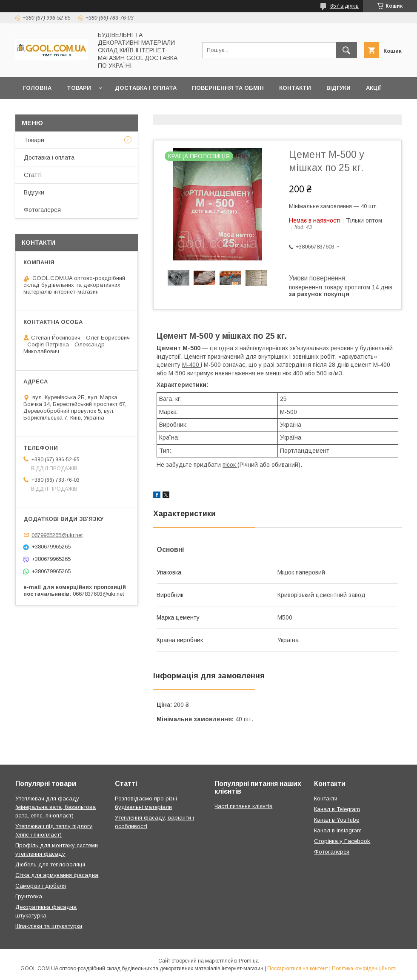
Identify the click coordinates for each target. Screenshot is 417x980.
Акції (373, 88)
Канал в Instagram (338, 830)
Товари (79, 88)
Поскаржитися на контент (298, 969)
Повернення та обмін (228, 88)
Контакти (295, 88)
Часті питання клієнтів (243, 806)
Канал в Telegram (337, 809)
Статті (33, 175)
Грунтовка (29, 896)
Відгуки (338, 88)
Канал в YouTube (337, 820)
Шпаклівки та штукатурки (49, 926)
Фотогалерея (42, 210)
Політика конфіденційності (364, 969)
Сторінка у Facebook (342, 841)
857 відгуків (344, 6)
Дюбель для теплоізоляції (50, 864)
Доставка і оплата (146, 88)
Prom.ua (249, 961)
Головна (37, 88)
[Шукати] (346, 50)
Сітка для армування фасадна (57, 875)
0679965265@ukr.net (57, 535)
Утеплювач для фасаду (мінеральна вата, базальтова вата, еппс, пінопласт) (56, 807)
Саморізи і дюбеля (41, 886)
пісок (230, 465)
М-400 (191, 365)
